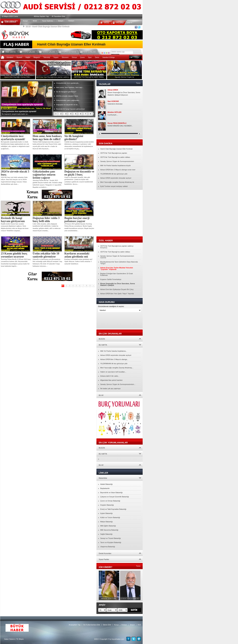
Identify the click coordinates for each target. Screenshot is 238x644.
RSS (139, 625)
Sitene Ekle (107, 625)
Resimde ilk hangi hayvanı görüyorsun (70, 109)
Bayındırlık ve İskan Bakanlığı (111, 493)
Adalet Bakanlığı (106, 484)
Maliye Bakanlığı (107, 522)
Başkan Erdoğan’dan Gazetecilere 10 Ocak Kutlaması (117, 274)
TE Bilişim (20, 639)
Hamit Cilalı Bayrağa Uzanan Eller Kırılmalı (47, 26)
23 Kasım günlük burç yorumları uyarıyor (14, 255)
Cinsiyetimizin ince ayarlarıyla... (68, 83)
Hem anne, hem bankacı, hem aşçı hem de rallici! (47, 138)
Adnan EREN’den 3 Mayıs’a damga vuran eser (118, 170)
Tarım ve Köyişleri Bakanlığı (111, 542)
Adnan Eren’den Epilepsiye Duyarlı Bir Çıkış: (117, 289)
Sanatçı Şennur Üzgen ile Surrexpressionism (117, 161)
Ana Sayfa (10, 51)
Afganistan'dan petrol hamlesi (111, 380)
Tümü (138, 83)
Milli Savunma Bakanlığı (109, 530)
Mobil (35, 21)
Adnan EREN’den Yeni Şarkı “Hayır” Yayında (117, 294)
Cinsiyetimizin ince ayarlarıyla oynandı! (13, 138)
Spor (90, 57)
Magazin (37, 57)
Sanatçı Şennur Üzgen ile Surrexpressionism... (118, 384)
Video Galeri (49, 51)
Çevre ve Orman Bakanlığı (110, 501)
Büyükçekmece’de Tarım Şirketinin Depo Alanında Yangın (119, 263)
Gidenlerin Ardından (115, 104)
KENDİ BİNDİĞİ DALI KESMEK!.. (120, 126)
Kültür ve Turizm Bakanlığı (110, 517)
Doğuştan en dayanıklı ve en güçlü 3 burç (79, 173)
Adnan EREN (113, 90)
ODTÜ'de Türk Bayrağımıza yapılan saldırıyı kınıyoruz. (117, 247)
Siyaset (19, 57)
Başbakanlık (105, 488)
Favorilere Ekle (60, 16)
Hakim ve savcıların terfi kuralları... (113, 372)
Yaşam (56, 57)
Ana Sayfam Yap (43, 16)
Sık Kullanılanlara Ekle (92, 625)
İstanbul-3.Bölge (109, 57)
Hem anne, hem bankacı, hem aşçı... (70, 87)
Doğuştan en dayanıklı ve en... (68, 105)
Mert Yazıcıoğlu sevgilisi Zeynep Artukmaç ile (117, 182)
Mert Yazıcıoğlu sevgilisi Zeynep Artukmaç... (117, 368)
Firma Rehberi (69, 51)
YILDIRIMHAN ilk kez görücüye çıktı (114, 174)
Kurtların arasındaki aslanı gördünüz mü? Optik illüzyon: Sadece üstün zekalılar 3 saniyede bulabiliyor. (78, 261)
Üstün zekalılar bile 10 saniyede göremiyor (46, 255)
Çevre (82, 57)
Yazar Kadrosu (47, 21)
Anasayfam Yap (75, 625)
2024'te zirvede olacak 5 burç (67, 96)
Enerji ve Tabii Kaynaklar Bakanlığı (113, 509)
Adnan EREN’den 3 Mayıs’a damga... (114, 359)
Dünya (74, 57)
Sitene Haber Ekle (11, 21)
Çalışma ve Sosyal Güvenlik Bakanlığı (115, 497)
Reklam (71, 21)
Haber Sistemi (9, 639)
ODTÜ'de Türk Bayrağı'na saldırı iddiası (115, 157)
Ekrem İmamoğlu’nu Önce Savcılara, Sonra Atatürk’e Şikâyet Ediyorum (124, 94)
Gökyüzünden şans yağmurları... (68, 100)
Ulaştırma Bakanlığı (108, 547)
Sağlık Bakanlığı (106, 534)
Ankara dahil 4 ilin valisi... (110, 376)
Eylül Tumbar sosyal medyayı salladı (114, 186)
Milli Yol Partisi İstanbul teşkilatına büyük (115, 166)
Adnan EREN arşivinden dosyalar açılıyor (116, 178)
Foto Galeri (29, 51)
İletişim (61, 21)
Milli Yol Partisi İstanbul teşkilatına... (114, 351)
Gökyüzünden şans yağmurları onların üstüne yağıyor (44, 175)
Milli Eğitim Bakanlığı (108, 526)
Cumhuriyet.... (113, 115)
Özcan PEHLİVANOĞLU (117, 123)
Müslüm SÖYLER (114, 112)
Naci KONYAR (113, 101)
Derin (97, 57)
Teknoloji (47, 57)
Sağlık (28, 57)
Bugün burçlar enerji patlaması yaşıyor (77, 220)
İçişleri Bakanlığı (106, 513)
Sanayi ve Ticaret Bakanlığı (111, 538)
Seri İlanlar (88, 51)
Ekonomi (65, 57)
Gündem (10, 57)
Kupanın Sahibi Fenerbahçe (111, 279)
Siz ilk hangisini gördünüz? (66, 92)
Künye (25, 21)
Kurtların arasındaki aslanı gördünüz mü (77, 255)
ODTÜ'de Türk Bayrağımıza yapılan (114, 153)
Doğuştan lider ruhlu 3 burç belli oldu (46, 220)
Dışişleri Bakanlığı (107, 505)
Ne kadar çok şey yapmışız (110, 388)
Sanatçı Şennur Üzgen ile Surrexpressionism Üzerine (117, 257)
